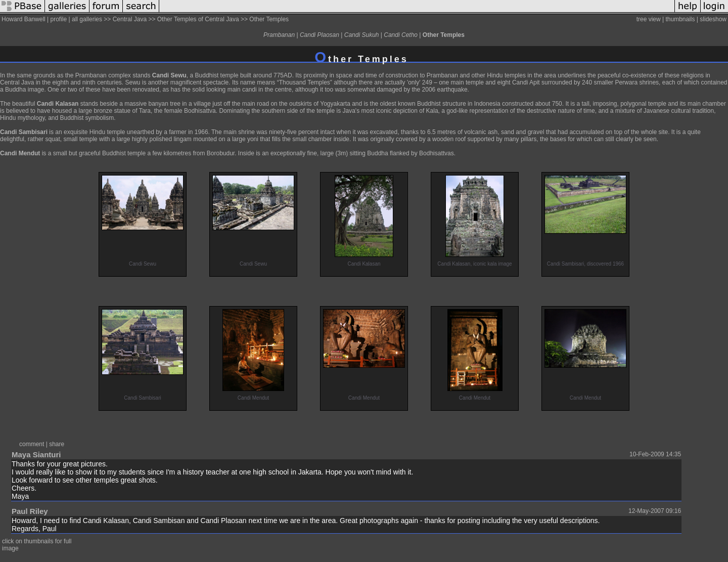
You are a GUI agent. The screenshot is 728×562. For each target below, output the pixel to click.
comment (32, 444)
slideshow (713, 19)
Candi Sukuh (362, 35)
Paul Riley (30, 511)
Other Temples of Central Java (198, 19)
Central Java (130, 19)
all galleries (87, 19)
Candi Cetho (401, 35)
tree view (649, 19)
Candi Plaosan (320, 35)
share (57, 444)
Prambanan (279, 35)
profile (59, 19)
